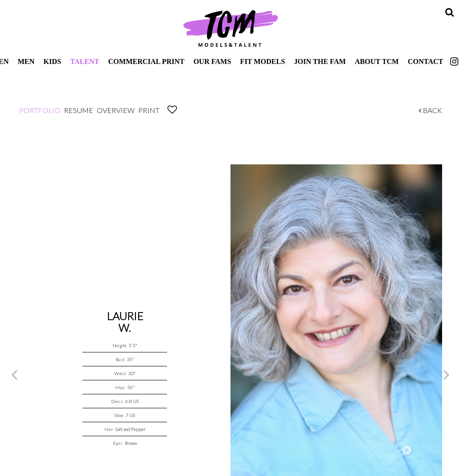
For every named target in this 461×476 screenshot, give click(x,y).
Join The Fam (320, 61)
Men (26, 61)
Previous (14, 374)
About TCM (377, 61)
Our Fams (212, 61)
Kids (52, 61)
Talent (85, 61)
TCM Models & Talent (230, 28)
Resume (79, 110)
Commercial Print (146, 61)
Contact (426, 61)
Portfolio (40, 110)
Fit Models (262, 61)
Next (447, 374)
